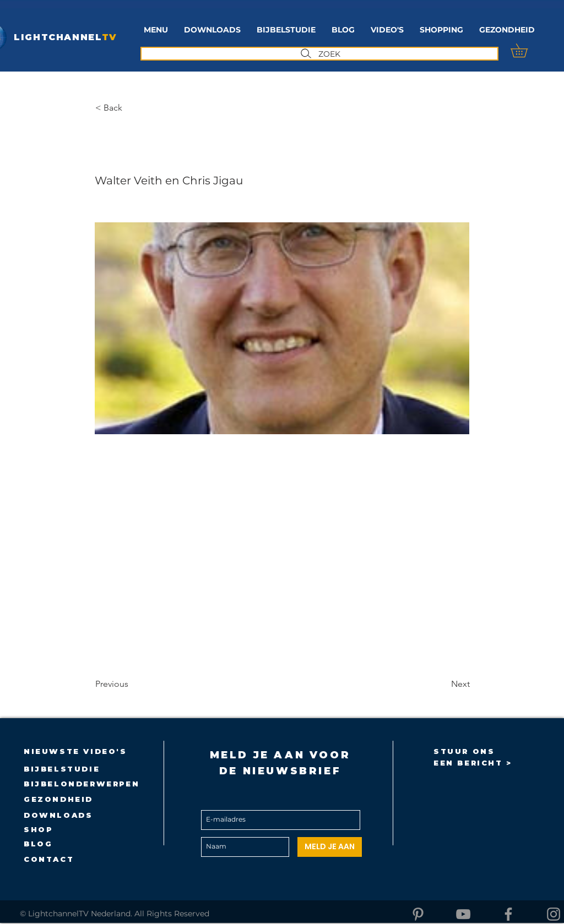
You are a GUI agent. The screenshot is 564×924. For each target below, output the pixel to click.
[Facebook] (508, 914)
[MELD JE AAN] (330, 847)
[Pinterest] (418, 914)
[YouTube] (463, 914)
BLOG (38, 844)
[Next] (442, 684)
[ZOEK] (319, 54)
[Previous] (132, 684)
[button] (286, 30)
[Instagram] (554, 914)
